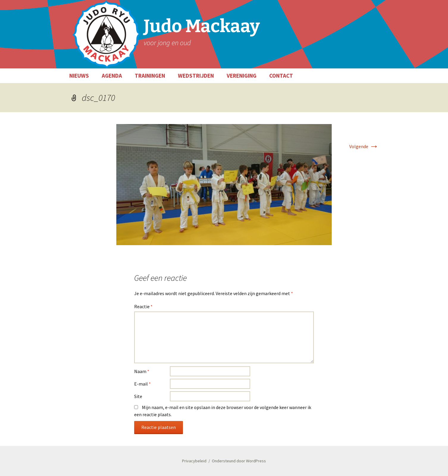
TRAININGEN (150, 76)
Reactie (143, 306)
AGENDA (112, 76)
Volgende (364, 146)
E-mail (142, 384)
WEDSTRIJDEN (196, 76)
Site (138, 396)
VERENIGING (242, 76)
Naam (142, 371)
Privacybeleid (194, 461)
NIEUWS (79, 76)
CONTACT (281, 76)
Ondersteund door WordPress (239, 461)
